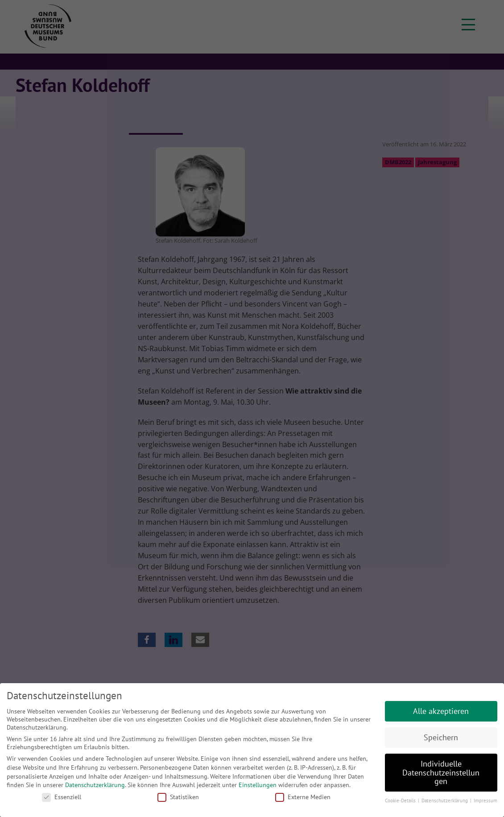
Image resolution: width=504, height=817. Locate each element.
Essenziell (62, 797)
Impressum (485, 800)
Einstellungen (258, 785)
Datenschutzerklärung (95, 785)
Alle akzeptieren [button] (441, 711)
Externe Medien (303, 797)
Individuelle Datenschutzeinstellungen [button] (441, 772)
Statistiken (178, 797)
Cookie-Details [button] (401, 800)
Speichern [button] (441, 737)
